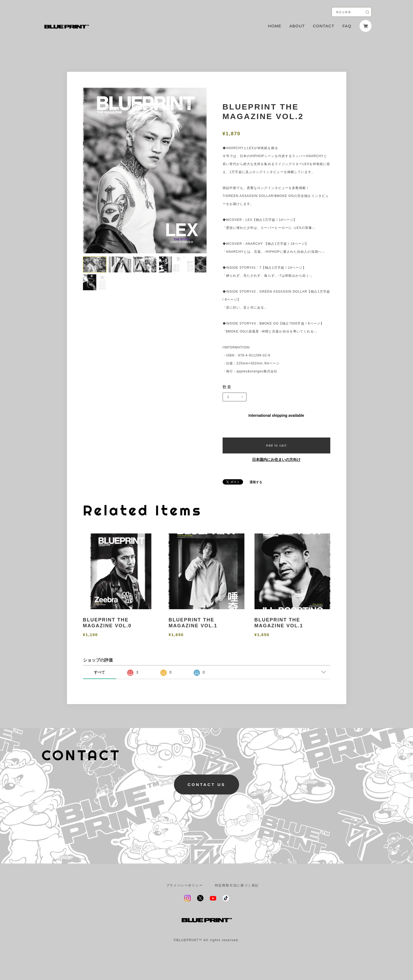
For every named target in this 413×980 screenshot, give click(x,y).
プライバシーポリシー (185, 885)
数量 (227, 387)
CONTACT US (206, 785)
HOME (275, 26)
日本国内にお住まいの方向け (276, 460)
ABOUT (297, 26)
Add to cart (276, 445)
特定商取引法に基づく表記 (237, 885)
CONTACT (324, 26)
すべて (99, 672)
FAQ (347, 26)
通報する (256, 482)
